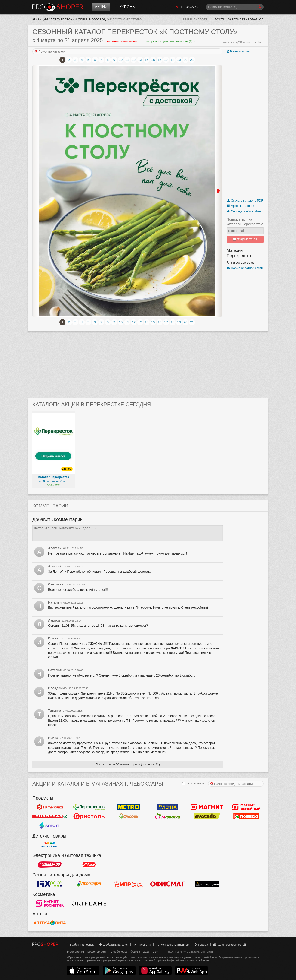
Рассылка (142, 945)
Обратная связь (80, 945)
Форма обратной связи (245, 268)
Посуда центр (207, 884)
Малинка (168, 816)
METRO (128, 807)
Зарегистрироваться (246, 19)
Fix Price (50, 884)
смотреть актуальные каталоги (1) (170, 41)
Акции (101, 7)
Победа (246, 816)
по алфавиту (193, 784)
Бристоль (89, 816)
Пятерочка (50, 807)
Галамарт (89, 884)
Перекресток (61, 19)
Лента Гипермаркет (168, 807)
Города (201, 945)
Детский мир (50, 845)
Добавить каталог (113, 945)
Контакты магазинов (172, 945)
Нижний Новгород (90, 19)
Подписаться (245, 239)
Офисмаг (168, 884)
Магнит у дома (207, 807)
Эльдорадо (50, 865)
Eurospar (50, 816)
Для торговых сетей (229, 945)
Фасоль (128, 816)
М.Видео (89, 865)
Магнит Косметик (50, 904)
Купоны (128, 7)
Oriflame (89, 904)
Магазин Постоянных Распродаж (128, 884)
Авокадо (207, 816)
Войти (220, 19)
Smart (50, 826)
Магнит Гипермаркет (246, 807)
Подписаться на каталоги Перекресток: (245, 222)
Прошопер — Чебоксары (58, 7)
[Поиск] (235, 7)
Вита (50, 923)
